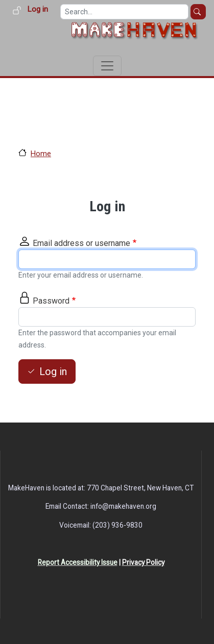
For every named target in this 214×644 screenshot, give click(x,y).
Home (41, 154)
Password (51, 301)
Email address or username (81, 243)
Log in (38, 9)
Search (198, 12)
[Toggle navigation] (107, 66)
